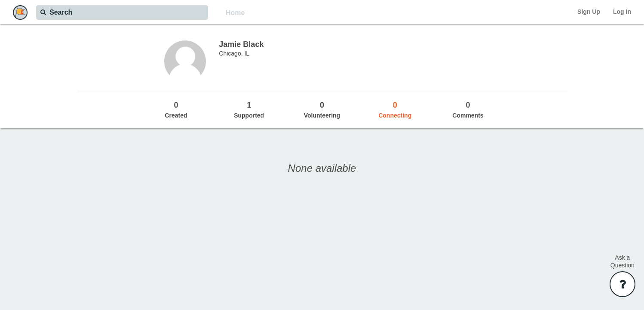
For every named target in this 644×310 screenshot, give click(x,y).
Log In (622, 12)
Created (176, 109)
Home (235, 13)
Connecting (395, 109)
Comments (468, 109)
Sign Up (589, 12)
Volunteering (322, 109)
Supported (249, 109)
